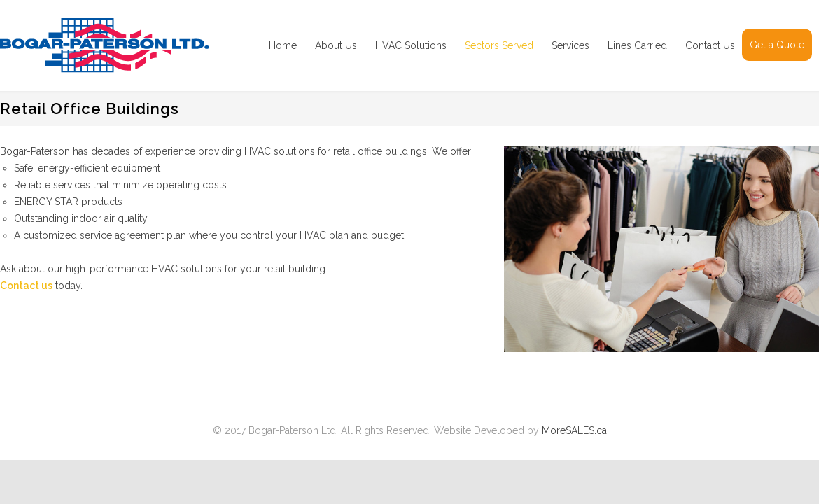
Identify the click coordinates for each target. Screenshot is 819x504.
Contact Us (710, 45)
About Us (336, 45)
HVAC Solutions (411, 45)
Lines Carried (637, 45)
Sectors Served (499, 45)
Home (283, 45)
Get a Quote (777, 45)
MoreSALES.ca (574, 430)
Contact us (26, 286)
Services (570, 45)
